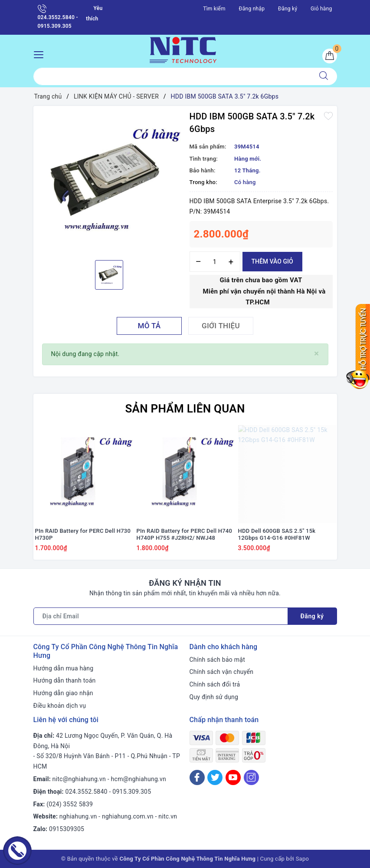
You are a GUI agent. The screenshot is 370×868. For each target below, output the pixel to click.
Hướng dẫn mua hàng (64, 668)
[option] (109, 182)
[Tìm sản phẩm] (172, 76)
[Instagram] (251, 777)
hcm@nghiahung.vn (139, 779)
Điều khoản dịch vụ (60, 706)
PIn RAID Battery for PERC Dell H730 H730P (83, 535)
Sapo (303, 859)
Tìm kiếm (214, 9)
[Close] (316, 354)
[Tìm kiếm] (324, 76)
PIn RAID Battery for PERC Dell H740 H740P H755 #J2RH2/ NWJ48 (185, 535)
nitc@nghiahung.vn (79, 779)
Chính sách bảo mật (217, 660)
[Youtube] (233, 777)
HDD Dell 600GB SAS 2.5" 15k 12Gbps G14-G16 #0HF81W (277, 535)
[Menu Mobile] (41, 54)
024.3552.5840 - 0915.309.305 (58, 17)
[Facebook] (197, 777)
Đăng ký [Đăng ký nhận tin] (312, 616)
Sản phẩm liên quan (185, 409)
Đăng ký (288, 9)
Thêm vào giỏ (272, 261)
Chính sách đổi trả (215, 684)
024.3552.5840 (87, 792)
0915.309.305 (132, 792)
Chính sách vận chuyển (222, 672)
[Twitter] (215, 777)
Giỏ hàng (321, 9)
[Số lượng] (215, 262)
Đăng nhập (252, 9)
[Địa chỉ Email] (161, 616)
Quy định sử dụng (214, 697)
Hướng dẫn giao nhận (63, 693)
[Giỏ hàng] (330, 56)
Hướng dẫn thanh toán (65, 680)
